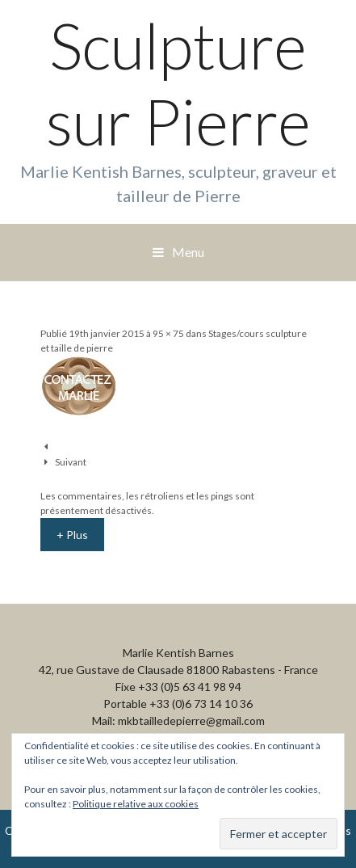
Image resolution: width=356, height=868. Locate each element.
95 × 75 (168, 333)
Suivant (71, 462)
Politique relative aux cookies (136, 804)
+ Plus (72, 535)
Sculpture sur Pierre (178, 83)
